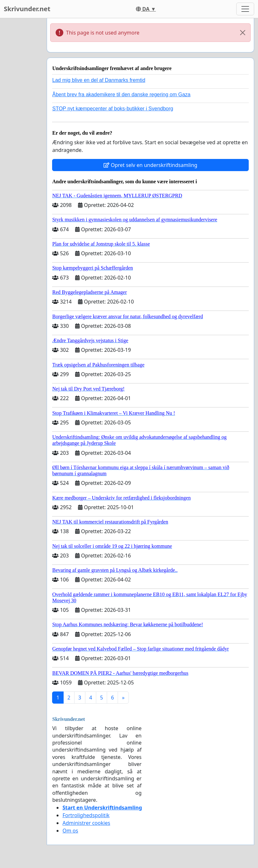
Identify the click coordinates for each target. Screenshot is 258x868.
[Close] (243, 33)
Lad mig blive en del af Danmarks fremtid (99, 80)
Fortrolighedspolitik (86, 815)
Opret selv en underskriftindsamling (150, 165)
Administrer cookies (86, 823)
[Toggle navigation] (245, 9)
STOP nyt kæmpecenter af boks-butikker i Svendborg (113, 109)
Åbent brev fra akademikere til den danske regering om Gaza (121, 95)
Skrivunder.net (27, 9)
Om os (70, 831)
